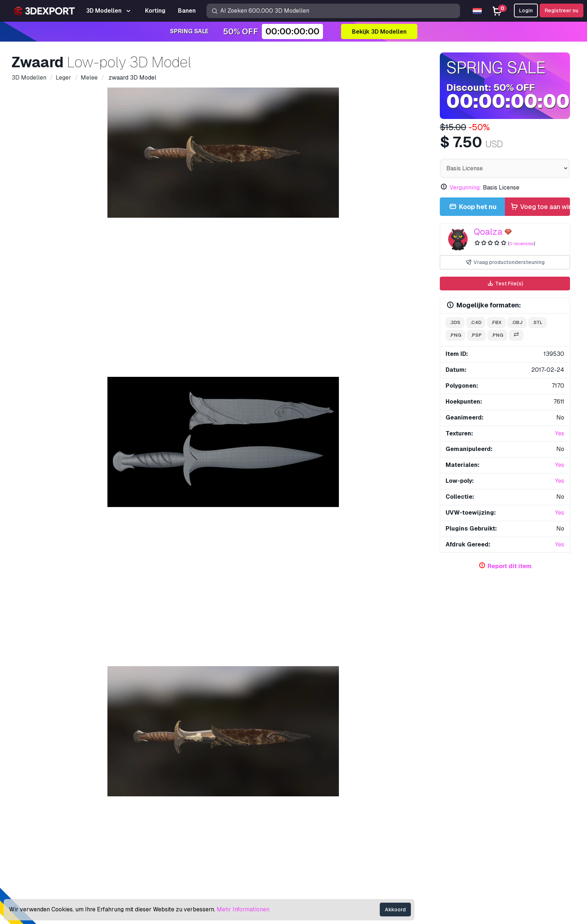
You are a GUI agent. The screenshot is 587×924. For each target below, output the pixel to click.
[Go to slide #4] (293, 396)
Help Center (440, 797)
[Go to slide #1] (154, 396)
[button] (559, 692)
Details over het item (47, 430)
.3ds (455, 322)
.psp (476, 335)
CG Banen (312, 868)
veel (204, 560)
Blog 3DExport (318, 856)
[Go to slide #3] (246, 396)
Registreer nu (562, 10)
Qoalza (488, 232)
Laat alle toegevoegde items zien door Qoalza (363, 580)
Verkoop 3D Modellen (327, 833)
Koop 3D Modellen (330, 772)
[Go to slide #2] (200, 396)
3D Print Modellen (322, 797)
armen (160, 560)
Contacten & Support (461, 772)
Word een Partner (322, 844)
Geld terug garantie (450, 868)
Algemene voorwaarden (456, 856)
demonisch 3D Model (44, 727)
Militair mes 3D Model (157, 727)
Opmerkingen (97, 430)
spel (115, 560)
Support (435, 785)
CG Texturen (315, 821)
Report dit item (510, 566)
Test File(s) (505, 284)
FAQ (431, 809)
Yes (560, 433)
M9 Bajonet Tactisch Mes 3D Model (288, 727)
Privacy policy (443, 844)
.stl (537, 322)
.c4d (476, 322)
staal (136, 560)
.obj (517, 322)
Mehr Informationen (243, 909)
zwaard (36, 560)
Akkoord (395, 910)
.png (455, 335)
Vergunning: (465, 188)
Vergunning (439, 821)
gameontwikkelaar (78, 560)
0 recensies (522, 244)
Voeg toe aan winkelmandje (540, 207)
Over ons (63, 772)
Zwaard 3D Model (381, 727)
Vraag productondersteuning (505, 262)
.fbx (496, 322)
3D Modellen (316, 785)
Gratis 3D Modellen (324, 809)
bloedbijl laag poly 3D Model (508, 727)
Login (526, 10)
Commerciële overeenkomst (461, 833)
